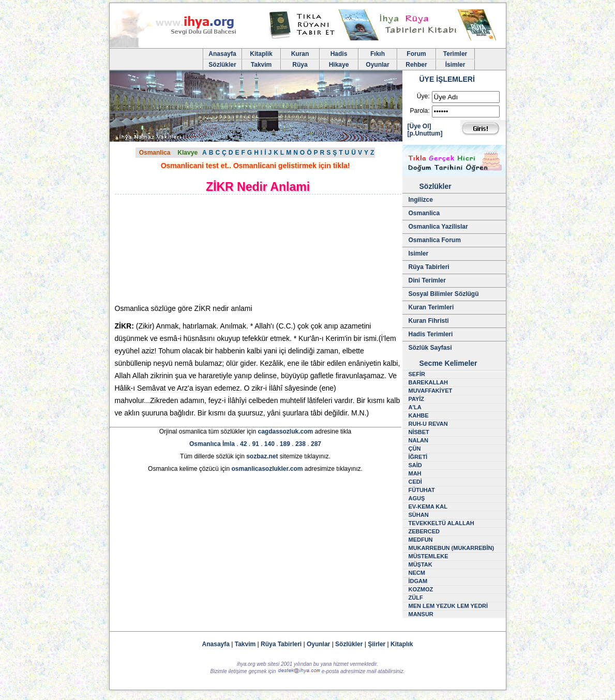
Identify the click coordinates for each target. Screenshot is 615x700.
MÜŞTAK (421, 564)
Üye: (423, 96)
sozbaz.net (262, 456)
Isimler (419, 254)
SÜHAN (419, 515)
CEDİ (415, 482)
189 (285, 444)
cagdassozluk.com (285, 431)
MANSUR (421, 614)
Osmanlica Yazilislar (438, 227)
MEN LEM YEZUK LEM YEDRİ (448, 606)
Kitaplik (261, 54)
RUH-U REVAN (428, 424)
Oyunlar (377, 65)
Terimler (455, 54)
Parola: (419, 111)
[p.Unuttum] (425, 133)
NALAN (419, 440)
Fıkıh (378, 54)
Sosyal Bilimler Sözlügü (444, 294)
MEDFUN (421, 540)
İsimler (455, 65)
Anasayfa (222, 54)
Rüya (300, 65)
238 (301, 444)
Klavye (187, 153)
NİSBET (419, 432)
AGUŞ (417, 498)
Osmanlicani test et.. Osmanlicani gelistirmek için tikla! (256, 166)
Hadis (339, 54)
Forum (416, 54)
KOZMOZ (421, 589)
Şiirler (377, 644)
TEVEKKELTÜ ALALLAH (441, 523)
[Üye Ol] (419, 126)
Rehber (416, 65)
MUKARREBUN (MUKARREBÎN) (452, 548)
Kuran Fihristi (429, 321)
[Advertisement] (203, 249)
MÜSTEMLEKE (429, 556)
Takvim (261, 65)
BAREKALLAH (428, 382)
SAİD (415, 465)
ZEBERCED (424, 531)
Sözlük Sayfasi (430, 348)
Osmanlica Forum (435, 240)
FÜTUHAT (422, 490)
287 (316, 444)
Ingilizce (421, 200)
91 (255, 444)
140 (269, 444)
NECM (417, 573)
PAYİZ (417, 399)
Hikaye (339, 65)
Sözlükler (222, 65)
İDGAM (418, 581)
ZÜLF (416, 598)
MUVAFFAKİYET (431, 391)
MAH (415, 473)
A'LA (415, 407)
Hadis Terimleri (431, 334)
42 (243, 444)
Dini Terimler (427, 280)
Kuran (300, 54)
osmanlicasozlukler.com (267, 469)
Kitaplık (402, 644)
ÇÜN (415, 449)
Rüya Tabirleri (429, 267)
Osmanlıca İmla (212, 444)
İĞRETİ (418, 457)
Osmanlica (155, 153)
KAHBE (419, 415)
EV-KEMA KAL (428, 507)
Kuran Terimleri (431, 307)
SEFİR (417, 374)
